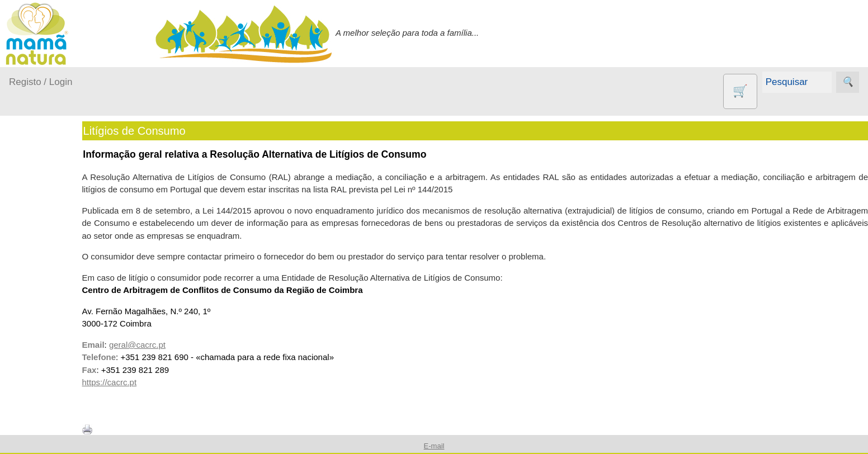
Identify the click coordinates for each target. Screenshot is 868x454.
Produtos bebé (36, 203)
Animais (51, 417)
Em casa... (42, 252)
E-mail (434, 446)
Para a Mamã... (51, 317)
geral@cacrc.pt (167, 345)
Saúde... (38, 339)
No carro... (42, 295)
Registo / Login (41, 82)
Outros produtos (39, 367)
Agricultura (56, 399)
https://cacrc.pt (139, 382)
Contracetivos (62, 435)
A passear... (44, 231)
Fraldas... (40, 274)
